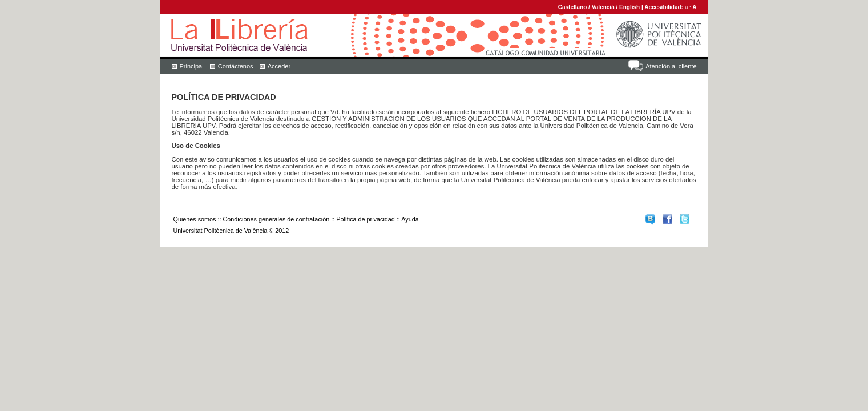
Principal (192, 66)
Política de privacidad (366, 219)
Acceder (279, 66)
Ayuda (410, 219)
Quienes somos (195, 219)
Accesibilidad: (665, 7)
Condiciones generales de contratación (276, 219)
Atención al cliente (671, 66)
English (629, 7)
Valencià (603, 7)
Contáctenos (236, 66)
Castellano (573, 7)
